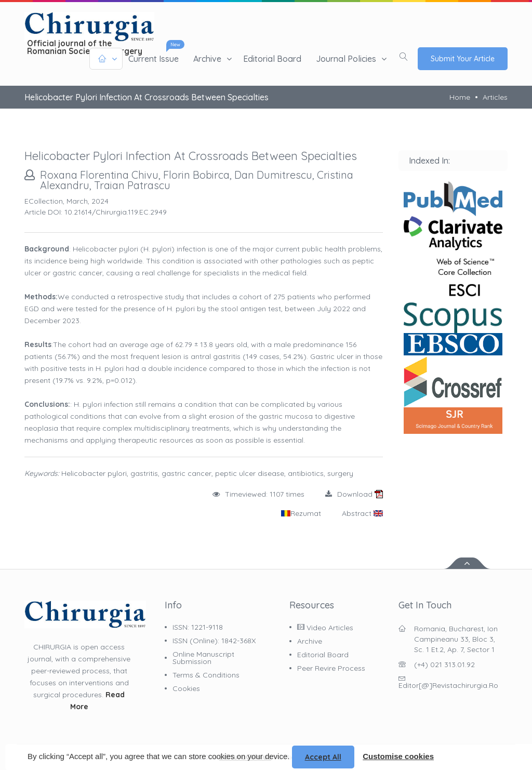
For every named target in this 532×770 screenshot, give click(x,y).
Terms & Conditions (206, 675)
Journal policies (346, 59)
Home (460, 97)
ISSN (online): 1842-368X (214, 641)
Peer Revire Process (331, 668)
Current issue (154, 59)
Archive (207, 59)
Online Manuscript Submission (203, 658)
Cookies (186, 688)
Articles (495, 97)
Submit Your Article (463, 59)
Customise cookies (398, 756)
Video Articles (325, 627)
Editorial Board (272, 59)
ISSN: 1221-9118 (198, 627)
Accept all (323, 757)
